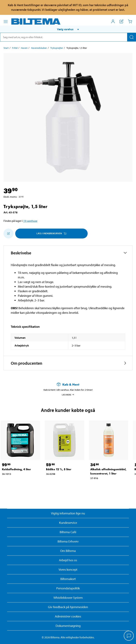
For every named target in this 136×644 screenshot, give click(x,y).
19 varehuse (30, 221)
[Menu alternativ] (6, 22)
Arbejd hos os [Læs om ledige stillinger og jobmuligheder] (68, 560)
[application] (129, 636)
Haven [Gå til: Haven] (24, 48)
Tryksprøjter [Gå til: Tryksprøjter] (57, 48)
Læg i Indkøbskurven (51, 233)
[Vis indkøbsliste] (121, 21)
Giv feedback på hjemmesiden (68, 607)
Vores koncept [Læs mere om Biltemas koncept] (68, 569)
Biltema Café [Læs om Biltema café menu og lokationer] (68, 532)
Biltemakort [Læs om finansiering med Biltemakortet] (68, 579)
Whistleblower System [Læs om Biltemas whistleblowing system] (68, 598)
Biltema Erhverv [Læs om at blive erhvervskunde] (68, 541)
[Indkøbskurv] (130, 21)
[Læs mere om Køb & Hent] (68, 384)
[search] (68, 37)
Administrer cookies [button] (68, 616)
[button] (68, 29)
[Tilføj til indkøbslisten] (8, 234)
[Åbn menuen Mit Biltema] (113, 21)
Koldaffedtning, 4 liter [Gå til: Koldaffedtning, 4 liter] (16, 469)
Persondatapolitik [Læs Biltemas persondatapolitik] (68, 588)
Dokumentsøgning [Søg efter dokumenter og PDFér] (68, 626)
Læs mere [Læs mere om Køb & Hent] (68, 395)
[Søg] (132, 37)
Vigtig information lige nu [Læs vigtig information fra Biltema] (68, 513)
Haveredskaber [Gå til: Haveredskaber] (39, 48)
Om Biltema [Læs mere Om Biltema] (68, 551)
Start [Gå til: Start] (6, 48)
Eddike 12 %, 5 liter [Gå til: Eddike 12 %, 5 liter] (59, 469)
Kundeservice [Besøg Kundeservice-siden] (68, 523)
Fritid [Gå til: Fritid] (15, 48)
